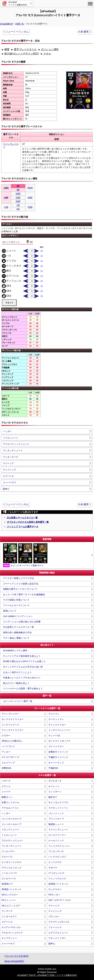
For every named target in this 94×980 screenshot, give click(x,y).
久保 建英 (83, 32)
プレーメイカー (56, 746)
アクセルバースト (10, 808)
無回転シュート (56, 824)
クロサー (6, 736)
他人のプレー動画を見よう (16, 683)
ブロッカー (54, 916)
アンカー (6, 752)
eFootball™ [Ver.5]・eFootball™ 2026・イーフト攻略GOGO (47, 975)
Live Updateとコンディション (18, 616)
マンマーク (7, 911)
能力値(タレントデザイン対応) (22, 54)
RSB (30, 207)
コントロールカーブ (12, 819)
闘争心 (6, 489)
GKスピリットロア (11, 906)
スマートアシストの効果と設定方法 (21, 584)
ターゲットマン (56, 719)
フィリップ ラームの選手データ (23, 527)
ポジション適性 (50, 49)
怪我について (10, 611)
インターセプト (9, 916)
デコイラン (54, 714)
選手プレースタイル (25, 49)
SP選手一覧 (19, 24)
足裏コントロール (10, 802)
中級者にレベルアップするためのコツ (22, 678)
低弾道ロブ (7, 884)
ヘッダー (7, 431)
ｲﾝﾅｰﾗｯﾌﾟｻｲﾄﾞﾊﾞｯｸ (10, 757)
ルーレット (54, 786)
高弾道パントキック (12, 889)
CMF (18, 198)
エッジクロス (55, 862)
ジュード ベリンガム (17, 32)
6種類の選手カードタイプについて (20, 589)
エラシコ (6, 786)
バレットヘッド (56, 813)
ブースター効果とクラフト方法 (18, 578)
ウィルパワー (8, 851)
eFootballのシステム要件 (15, 651)
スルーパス (7, 857)
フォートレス (55, 927)
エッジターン (55, 792)
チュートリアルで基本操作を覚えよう (22, 656)
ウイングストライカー (13, 730)
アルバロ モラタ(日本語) (16, 956)
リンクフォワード (10, 725)
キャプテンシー (9, 938)
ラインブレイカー (10, 714)
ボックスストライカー (13, 719)
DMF (18, 201)
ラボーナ (53, 868)
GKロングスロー (10, 895)
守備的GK (53, 768)
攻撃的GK (6, 768)
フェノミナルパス (57, 878)
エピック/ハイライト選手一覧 (18, 701)
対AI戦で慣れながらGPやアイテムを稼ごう (24, 661)
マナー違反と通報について (16, 638)
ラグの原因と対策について (16, 600)
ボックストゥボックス (59, 741)
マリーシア (8, 463)
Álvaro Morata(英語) (14, 961)
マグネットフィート (58, 808)
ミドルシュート (11, 438)
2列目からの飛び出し (12, 741)
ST (18, 190)
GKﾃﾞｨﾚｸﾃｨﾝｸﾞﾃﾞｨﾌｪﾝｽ (59, 900)
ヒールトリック (56, 841)
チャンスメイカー (57, 725)
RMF (30, 198)
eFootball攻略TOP (6, 24)
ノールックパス (9, 873)
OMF (18, 194)
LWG (6, 188)
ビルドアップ (8, 763)
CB (18, 205)
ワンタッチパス (11, 457)
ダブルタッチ (55, 781)
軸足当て (53, 797)
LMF (6, 198)
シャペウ (6, 792)
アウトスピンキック (12, 868)
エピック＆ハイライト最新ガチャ (25, 555)
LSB (6, 207)
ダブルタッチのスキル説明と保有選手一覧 (28, 522)
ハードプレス (8, 746)
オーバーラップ (56, 763)
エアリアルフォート (58, 933)
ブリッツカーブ (56, 819)
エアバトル (8, 476)
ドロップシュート (10, 830)
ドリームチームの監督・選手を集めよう (23, 688)
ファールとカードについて (16, 605)
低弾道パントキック (58, 884)
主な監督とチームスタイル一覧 (22, 518)
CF (18, 186)
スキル (47, 54)
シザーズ (6, 781)
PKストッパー (9, 900)
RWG (30, 188)
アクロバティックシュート (16, 444)
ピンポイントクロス (12, 862)
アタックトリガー (57, 938)
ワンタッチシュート (13, 450)
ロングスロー (55, 889)
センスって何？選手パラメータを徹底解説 (24, 594)
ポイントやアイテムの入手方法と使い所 (23, 667)
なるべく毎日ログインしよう (17, 672)
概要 (7, 49)
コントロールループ (12, 824)
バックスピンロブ (57, 857)
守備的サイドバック (58, 757)
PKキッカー (54, 895)
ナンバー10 (54, 736)
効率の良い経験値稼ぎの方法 (17, 632)
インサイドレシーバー (59, 730)
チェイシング (9, 470)
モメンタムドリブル (58, 802)
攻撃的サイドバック (58, 752)
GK (18, 209)
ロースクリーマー (57, 835)
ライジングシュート (58, 830)
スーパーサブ (9, 482)
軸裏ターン (7, 797)
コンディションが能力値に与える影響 (22, 622)
